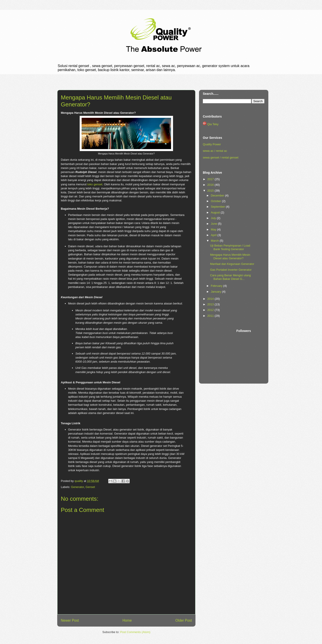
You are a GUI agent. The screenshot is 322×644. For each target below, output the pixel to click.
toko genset (95, 184)
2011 (211, 316)
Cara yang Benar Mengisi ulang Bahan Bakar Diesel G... (230, 277)
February (217, 286)
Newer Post (70, 620)
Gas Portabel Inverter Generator (231, 270)
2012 (211, 310)
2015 (211, 191)
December (218, 195)
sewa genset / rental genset (221, 157)
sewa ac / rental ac (215, 151)
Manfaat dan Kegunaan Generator (232, 264)
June (214, 224)
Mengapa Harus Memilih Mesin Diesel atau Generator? (230, 257)
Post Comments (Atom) (135, 632)
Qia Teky (213, 124)
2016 (211, 185)
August (216, 212)
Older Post (184, 620)
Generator (78, 487)
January (216, 292)
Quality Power (212, 144)
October (216, 201)
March (215, 241)
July (214, 218)
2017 (211, 179)
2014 (211, 299)
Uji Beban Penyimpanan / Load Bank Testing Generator (230, 247)
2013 (211, 304)
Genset (90, 487)
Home (127, 620)
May (214, 229)
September (218, 207)
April (214, 235)
